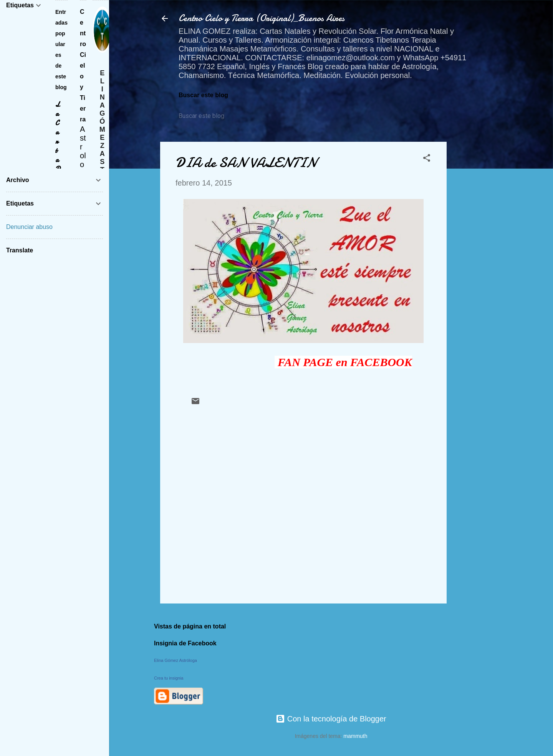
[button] (427, 159)
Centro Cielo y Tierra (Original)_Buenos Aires (262, 18)
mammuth (355, 736)
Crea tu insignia (169, 678)
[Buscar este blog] (214, 116)
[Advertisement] (477, 257)
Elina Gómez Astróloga (176, 660)
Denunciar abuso (29, 227)
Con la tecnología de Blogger (331, 719)
